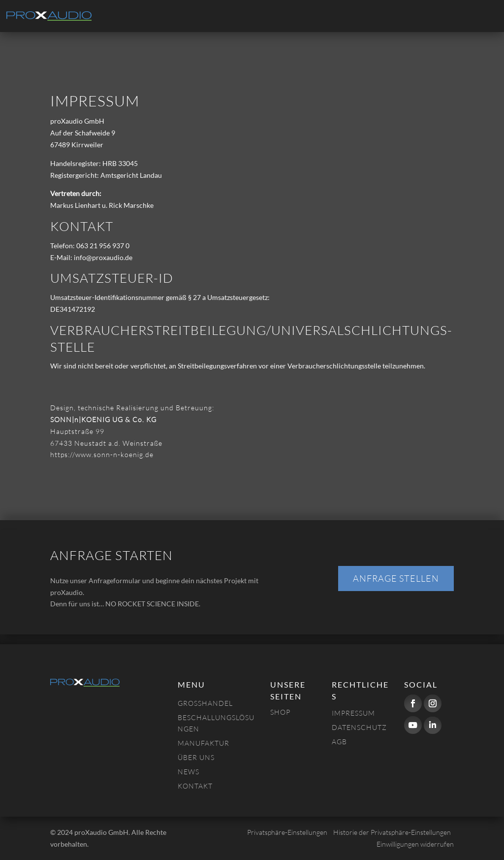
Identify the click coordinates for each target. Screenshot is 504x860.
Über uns (196, 757)
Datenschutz (359, 727)
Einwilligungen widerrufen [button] (415, 844)
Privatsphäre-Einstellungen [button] (287, 832)
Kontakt (195, 786)
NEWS (189, 772)
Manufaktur (204, 743)
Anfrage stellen (396, 578)
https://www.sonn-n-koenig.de (102, 454)
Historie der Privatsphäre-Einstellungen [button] (392, 832)
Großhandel (205, 703)
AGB (339, 742)
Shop (280, 712)
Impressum (353, 713)
